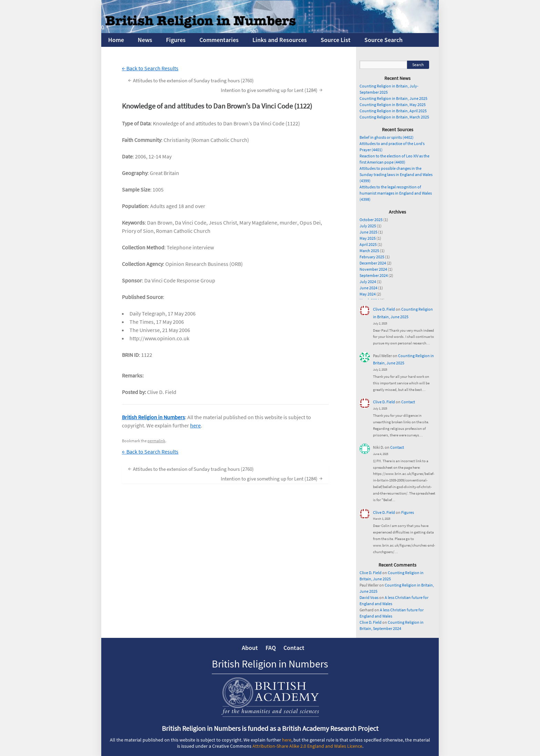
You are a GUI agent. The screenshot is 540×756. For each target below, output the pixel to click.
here (195, 425)
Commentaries (219, 40)
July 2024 (368, 282)
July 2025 (368, 226)
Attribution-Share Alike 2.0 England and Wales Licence (307, 746)
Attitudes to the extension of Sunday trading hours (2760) (190, 80)
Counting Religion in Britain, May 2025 (393, 105)
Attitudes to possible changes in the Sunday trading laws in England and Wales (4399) (396, 174)
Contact (408, 402)
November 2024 (373, 269)
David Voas (369, 597)
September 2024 (374, 275)
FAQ (271, 648)
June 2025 (368, 232)
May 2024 (368, 294)
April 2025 (368, 244)
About (250, 648)
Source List (336, 40)
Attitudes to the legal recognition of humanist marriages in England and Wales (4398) (396, 193)
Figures (176, 40)
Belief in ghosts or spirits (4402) (387, 137)
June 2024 (368, 288)
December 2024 (373, 263)
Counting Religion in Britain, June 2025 (393, 98)
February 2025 (372, 257)
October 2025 (371, 220)
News (145, 40)
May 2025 (368, 238)
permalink (156, 441)
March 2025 (369, 251)
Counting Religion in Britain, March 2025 (394, 117)
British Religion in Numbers (153, 417)
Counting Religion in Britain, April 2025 (393, 111)
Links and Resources (280, 40)
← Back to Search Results (150, 68)
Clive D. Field (384, 309)
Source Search (383, 40)
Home (116, 40)
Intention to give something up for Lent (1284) (272, 90)
